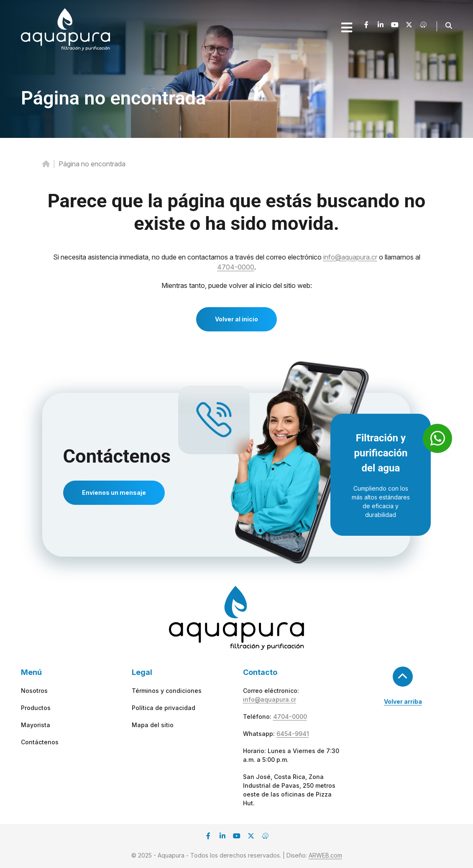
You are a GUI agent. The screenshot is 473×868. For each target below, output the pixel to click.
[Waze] (423, 26)
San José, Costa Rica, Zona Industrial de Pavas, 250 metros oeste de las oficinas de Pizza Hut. (289, 790)
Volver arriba (403, 701)
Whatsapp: (276, 734)
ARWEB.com (325, 855)
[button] (449, 25)
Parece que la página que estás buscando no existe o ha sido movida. (237, 212)
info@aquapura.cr (350, 257)
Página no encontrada (113, 98)
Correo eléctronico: (271, 695)
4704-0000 (236, 267)
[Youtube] (395, 26)
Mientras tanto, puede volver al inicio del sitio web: (237, 285)
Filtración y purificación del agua (381, 453)
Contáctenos (117, 456)
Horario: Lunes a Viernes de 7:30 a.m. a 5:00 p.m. (291, 755)
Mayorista (36, 725)
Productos (36, 708)
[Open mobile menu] (347, 28)
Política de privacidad (164, 708)
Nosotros (34, 691)
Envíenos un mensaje (114, 493)
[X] (409, 26)
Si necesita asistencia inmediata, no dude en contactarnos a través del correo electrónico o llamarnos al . (237, 262)
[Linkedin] (381, 26)
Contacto (260, 672)
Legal (142, 672)
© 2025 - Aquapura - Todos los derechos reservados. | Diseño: (237, 855)
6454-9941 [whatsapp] (293, 734)
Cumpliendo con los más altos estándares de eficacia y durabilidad (381, 501)
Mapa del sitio (153, 725)
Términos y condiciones (167, 691)
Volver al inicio (236, 319)
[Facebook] (366, 26)
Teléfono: (275, 717)
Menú (31, 672)
